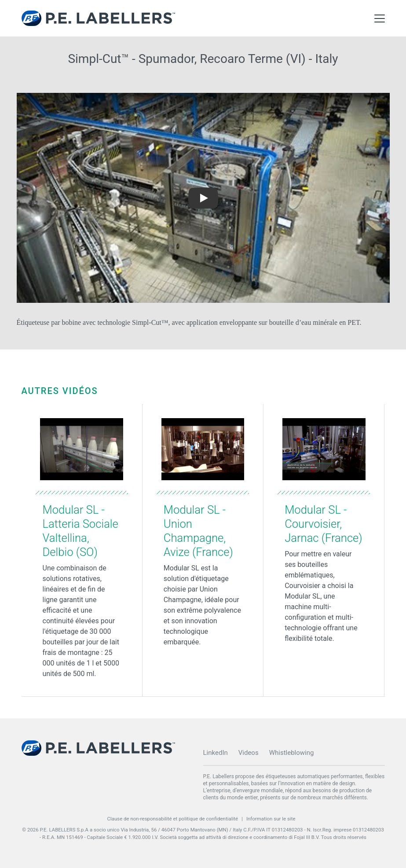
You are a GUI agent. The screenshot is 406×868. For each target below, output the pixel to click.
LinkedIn (216, 753)
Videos (249, 753)
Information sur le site (271, 819)
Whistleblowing (292, 753)
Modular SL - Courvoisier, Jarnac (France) (324, 524)
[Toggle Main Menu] (380, 18)
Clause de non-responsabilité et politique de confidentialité (172, 819)
